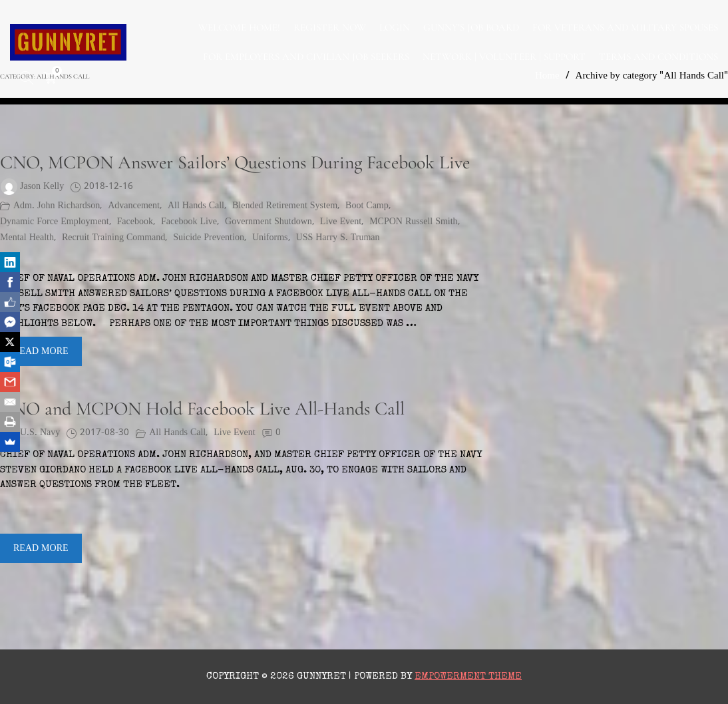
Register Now (330, 27)
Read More (41, 351)
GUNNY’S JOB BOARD (471, 27)
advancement (134, 206)
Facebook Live (189, 222)
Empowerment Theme (468, 676)
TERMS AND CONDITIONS (658, 57)
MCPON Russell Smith (413, 222)
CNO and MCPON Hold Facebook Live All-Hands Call (202, 409)
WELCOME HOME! (239, 27)
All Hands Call (196, 206)
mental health (27, 238)
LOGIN (395, 27)
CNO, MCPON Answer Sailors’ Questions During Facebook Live (235, 162)
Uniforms (270, 238)
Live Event (341, 222)
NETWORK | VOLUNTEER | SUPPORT (504, 57)
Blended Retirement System (285, 206)
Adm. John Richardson (57, 206)
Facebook (135, 222)
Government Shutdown (269, 222)
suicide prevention (209, 238)
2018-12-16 (108, 187)
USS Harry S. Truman (338, 238)
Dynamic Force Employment (55, 222)
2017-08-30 (104, 433)
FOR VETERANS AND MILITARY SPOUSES (625, 27)
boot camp (367, 206)
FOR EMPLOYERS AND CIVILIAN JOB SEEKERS (306, 57)
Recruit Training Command (113, 238)
